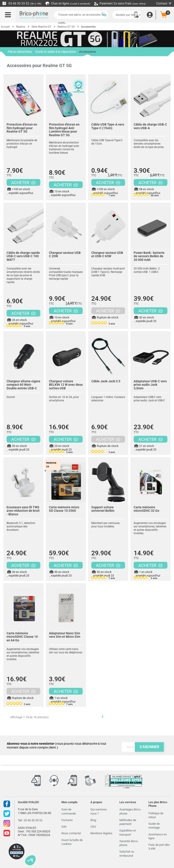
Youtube (7, 833)
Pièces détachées (20, 52)
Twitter (7, 814)
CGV (93, 827)
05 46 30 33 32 (22, 3)
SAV (64, 827)
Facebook (7, 804)
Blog (93, 820)
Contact (164, 3)
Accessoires (87, 53)
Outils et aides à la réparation (56, 52)
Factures (67, 820)
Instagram (7, 823)
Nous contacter (71, 833)
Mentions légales (101, 833)
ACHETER (23, 183)
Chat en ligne (68, 3)
